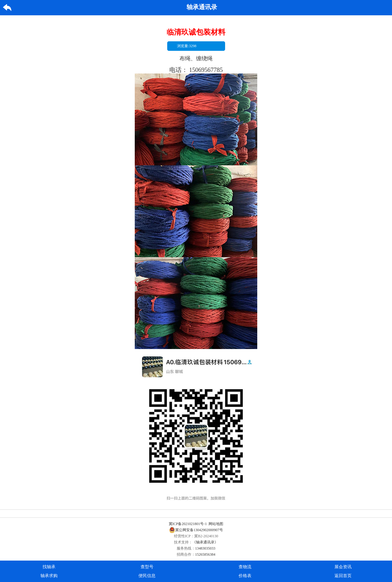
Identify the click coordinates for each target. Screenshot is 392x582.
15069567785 (206, 70)
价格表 (245, 576)
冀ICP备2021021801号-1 (188, 524)
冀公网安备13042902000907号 (196, 530)
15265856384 (205, 554)
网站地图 (216, 524)
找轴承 (49, 567)
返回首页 (343, 576)
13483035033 (205, 548)
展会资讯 (343, 567)
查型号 (147, 567)
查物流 (245, 567)
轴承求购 (49, 576)
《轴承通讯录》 (205, 542)
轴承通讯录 (202, 7)
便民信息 (147, 576)
